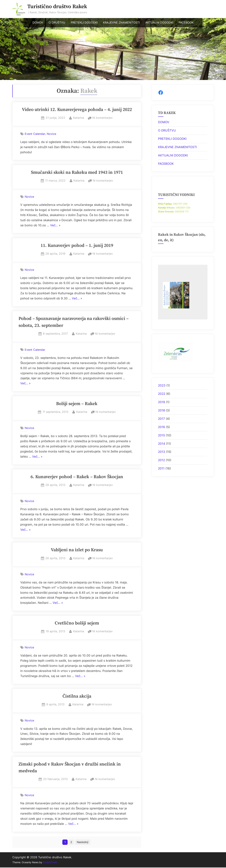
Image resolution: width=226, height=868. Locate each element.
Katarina (79, 117)
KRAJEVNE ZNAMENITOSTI (121, 23)
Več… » (55, 225)
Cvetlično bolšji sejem (77, 623)
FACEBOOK (186, 23)
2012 (161, 460)
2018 (161, 410)
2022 (162, 394)
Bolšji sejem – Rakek (77, 404)
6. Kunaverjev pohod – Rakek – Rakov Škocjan (77, 477)
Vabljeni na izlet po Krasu (77, 550)
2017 (161, 419)
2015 (161, 435)
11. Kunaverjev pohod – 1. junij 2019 (77, 246)
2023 (162, 385)
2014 (162, 444)
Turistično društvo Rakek (57, 7)
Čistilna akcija (77, 696)
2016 (162, 427)
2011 (161, 468)
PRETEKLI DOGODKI (84, 23)
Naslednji (83, 842)
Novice (51, 134)
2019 (162, 402)
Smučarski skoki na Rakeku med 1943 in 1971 (77, 173)
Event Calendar (35, 134)
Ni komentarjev (102, 118)
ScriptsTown (50, 863)
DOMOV (38, 23)
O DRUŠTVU (57, 23)
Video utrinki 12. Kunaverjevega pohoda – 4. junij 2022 (77, 110)
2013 (162, 452)
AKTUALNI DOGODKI (159, 23)
